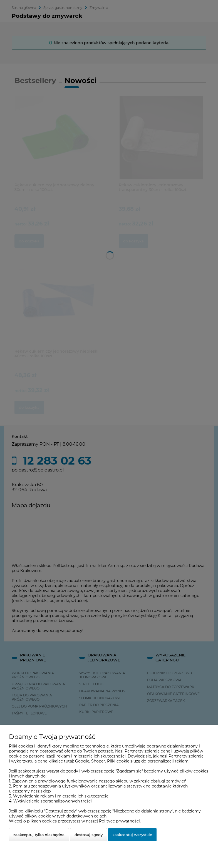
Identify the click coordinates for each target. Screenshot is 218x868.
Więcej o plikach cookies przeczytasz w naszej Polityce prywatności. (75, 821)
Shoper (98, 761)
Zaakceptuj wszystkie (132, 835)
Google (82, 761)
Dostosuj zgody (89, 835)
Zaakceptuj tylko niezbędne (39, 835)
